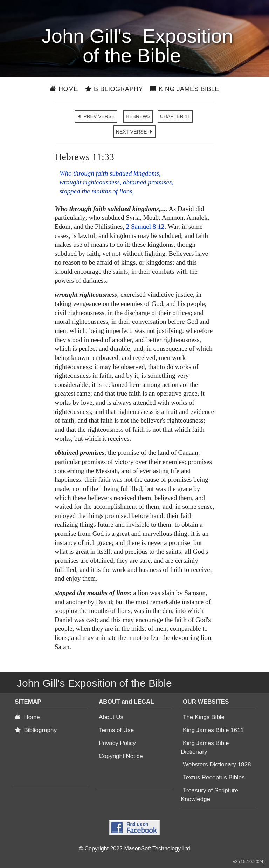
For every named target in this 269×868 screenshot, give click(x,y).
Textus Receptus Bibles (214, 777)
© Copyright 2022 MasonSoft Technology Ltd (134, 849)
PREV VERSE (96, 116)
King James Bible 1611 (213, 730)
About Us (111, 717)
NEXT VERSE (134, 132)
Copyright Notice (121, 756)
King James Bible (185, 89)
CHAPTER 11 (175, 116)
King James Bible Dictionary (205, 747)
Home (64, 89)
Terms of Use (116, 730)
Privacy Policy (117, 743)
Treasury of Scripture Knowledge (209, 795)
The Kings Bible (204, 717)
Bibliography (114, 89)
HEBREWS (138, 116)
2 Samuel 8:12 (145, 227)
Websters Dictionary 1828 (217, 764)
